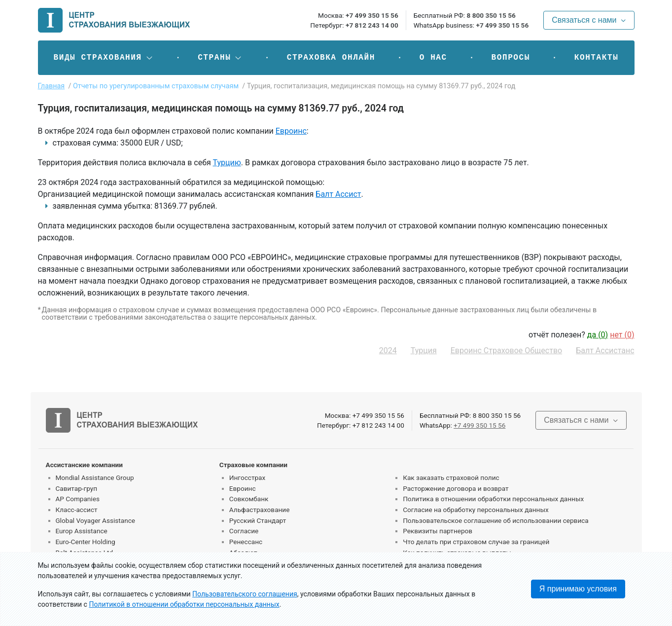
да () (598, 335)
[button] (104, 58)
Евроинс (291, 131)
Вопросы (511, 58)
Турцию (227, 163)
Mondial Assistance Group (95, 478)
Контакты (597, 58)
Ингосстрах (247, 478)
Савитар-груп (77, 488)
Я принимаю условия (578, 589)
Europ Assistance (82, 531)
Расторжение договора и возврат (456, 488)
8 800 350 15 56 (491, 15)
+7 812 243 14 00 (372, 25)
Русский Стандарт (258, 520)
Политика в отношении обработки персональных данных (493, 499)
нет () (622, 335)
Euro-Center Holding (86, 542)
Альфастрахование (260, 510)
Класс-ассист (77, 510)
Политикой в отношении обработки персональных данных (184, 604)
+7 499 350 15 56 (372, 15)
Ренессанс (246, 542)
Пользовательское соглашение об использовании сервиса (496, 520)
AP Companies (78, 499)
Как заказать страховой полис (451, 478)
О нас (433, 58)
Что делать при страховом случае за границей (476, 542)
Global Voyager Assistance (95, 520)
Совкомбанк (249, 499)
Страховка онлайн (331, 58)
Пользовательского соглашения (245, 594)
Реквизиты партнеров (438, 531)
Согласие (244, 531)
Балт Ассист (338, 194)
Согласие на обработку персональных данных (476, 510)
